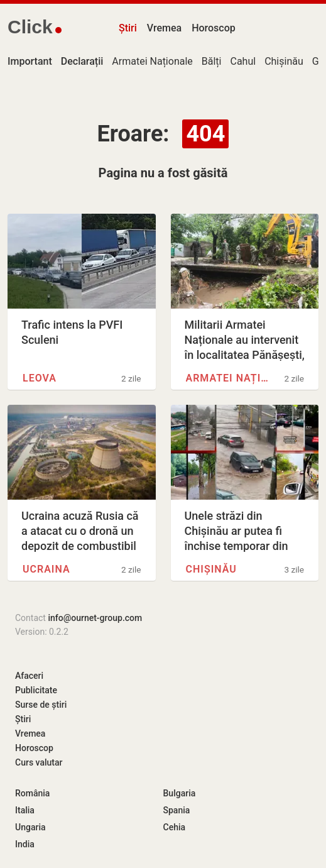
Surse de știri (41, 705)
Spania (177, 810)
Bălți (212, 61)
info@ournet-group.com (95, 618)
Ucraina (46, 569)
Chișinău (284, 61)
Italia (25, 810)
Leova (40, 378)
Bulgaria (180, 793)
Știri (128, 28)
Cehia (175, 827)
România (32, 793)
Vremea (164, 28)
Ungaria (30, 827)
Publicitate (36, 690)
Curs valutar (39, 762)
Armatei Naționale (152, 61)
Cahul (243, 61)
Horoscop (214, 28)
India (25, 844)
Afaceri (29, 676)
